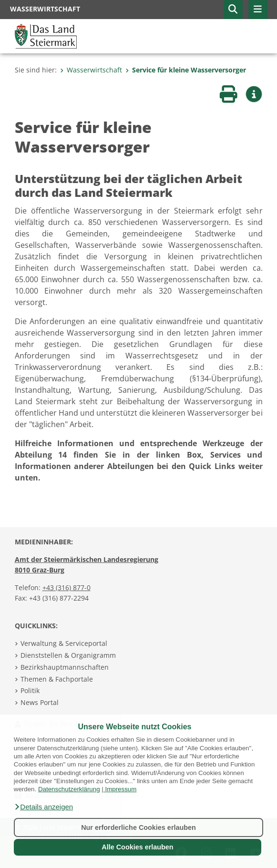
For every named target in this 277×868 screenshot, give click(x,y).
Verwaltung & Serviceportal (64, 643)
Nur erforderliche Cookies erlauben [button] (138, 827)
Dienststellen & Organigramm (68, 655)
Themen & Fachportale (57, 679)
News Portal (40, 702)
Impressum (121, 789)
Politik (30, 690)
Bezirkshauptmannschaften (65, 667)
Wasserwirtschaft (91, 70)
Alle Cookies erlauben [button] (137, 847)
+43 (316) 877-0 (67, 587)
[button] (43, 807)
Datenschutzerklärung (69, 789)
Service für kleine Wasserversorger (186, 70)
